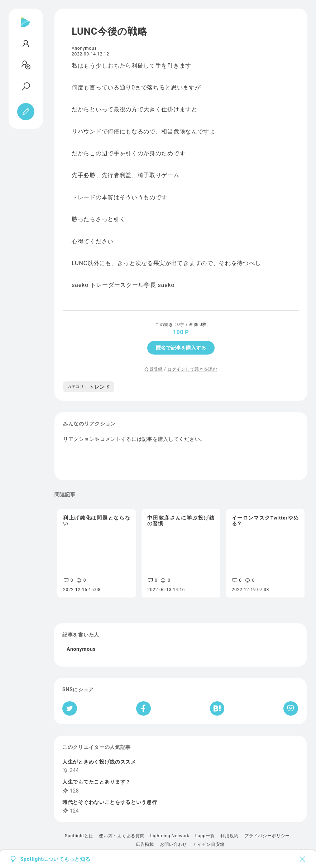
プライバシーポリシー (267, 836)
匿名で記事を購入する (181, 348)
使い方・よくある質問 (122, 836)
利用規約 (229, 836)
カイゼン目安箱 (209, 844)
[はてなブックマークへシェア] (217, 708)
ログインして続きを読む (192, 369)
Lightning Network (170, 836)
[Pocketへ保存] (291, 708)
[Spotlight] (26, 28)
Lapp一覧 (205, 836)
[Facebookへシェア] (143, 708)
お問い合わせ (173, 844)
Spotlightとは (79, 836)
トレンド (89, 387)
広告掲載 (145, 844)
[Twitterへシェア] (70, 708)
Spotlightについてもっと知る (56, 859)
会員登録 (154, 369)
